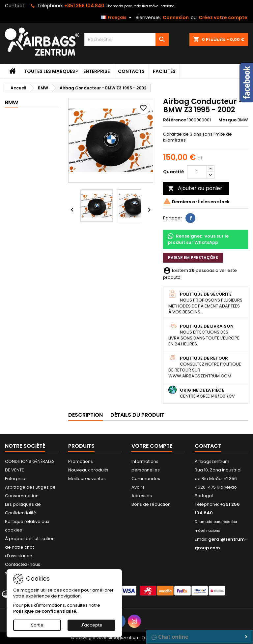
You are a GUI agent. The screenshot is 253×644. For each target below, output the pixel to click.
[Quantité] (197, 172)
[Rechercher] (126, 40)
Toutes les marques (50, 71)
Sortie (37, 625)
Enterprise (97, 71)
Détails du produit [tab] (137, 415)
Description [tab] (85, 415)
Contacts (131, 71)
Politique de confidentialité (45, 611)
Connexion (176, 17)
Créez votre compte (223, 17)
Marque (227, 120)
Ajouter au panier (195, 188)
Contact (15, 6)
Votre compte (152, 446)
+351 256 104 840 (84, 6)
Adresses (142, 496)
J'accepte (92, 625)
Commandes (146, 479)
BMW (12, 102)
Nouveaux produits (88, 470)
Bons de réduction (151, 504)
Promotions (81, 461)
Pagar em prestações (193, 258)
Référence (175, 120)
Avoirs (138, 487)
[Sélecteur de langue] (117, 17)
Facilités (164, 71)
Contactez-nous (23, 564)
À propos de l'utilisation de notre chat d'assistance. (30, 547)
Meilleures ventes (87, 479)
